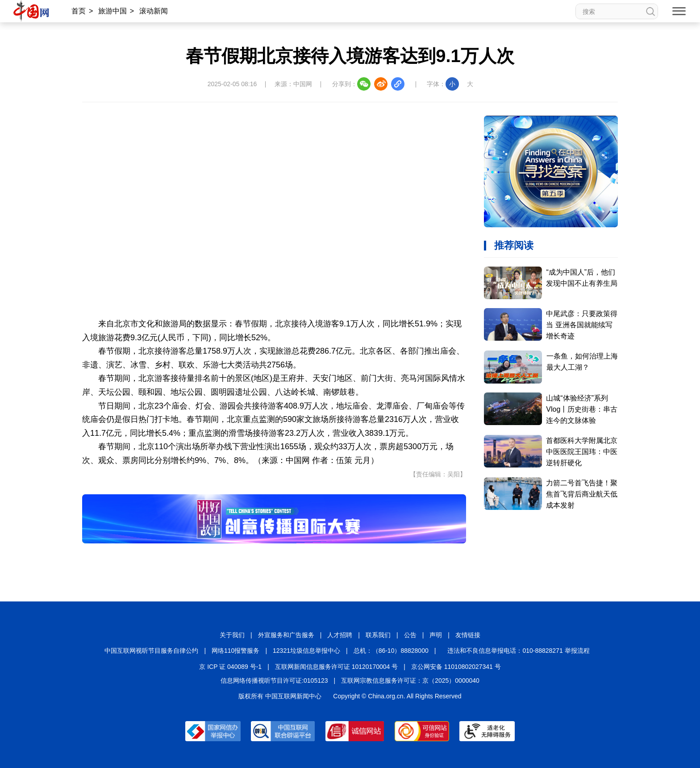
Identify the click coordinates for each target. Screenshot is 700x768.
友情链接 (468, 635)
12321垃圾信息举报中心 (306, 651)
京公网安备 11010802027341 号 (456, 667)
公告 (410, 635)
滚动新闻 (154, 11)
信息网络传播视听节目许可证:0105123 (274, 680)
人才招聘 (340, 635)
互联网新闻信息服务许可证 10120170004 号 (336, 667)
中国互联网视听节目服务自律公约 (151, 651)
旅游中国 (112, 11)
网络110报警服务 (235, 651)
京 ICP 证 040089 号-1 (230, 667)
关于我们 (232, 635)
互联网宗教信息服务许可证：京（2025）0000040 (410, 680)
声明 (436, 635)
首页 (79, 11)
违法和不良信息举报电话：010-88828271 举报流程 (518, 651)
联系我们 (378, 635)
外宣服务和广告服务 (286, 635)
